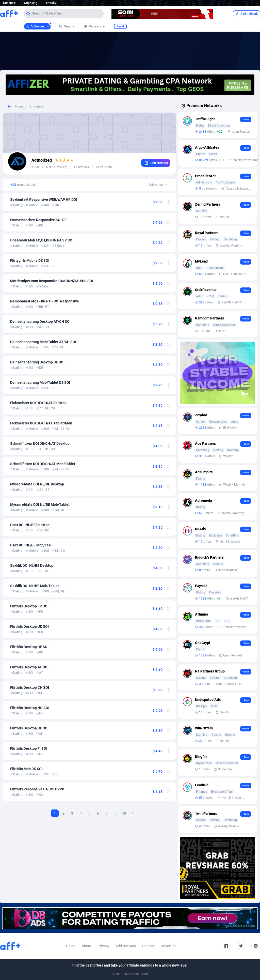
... (115, 813)
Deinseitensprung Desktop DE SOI (37, 362)
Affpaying (31, 3)
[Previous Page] (46, 813)
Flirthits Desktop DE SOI (29, 647)
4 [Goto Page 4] (81, 813)
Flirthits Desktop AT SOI (29, 667)
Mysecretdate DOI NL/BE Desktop (37, 484)
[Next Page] (133, 813)
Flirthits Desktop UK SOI (29, 626)
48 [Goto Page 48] (124, 813)
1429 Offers (104, 167)
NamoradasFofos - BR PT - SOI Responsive (45, 301)
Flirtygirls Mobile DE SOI (30, 261)
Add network (247, 14)
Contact (149, 946)
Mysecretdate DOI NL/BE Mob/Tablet (40, 504)
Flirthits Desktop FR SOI (29, 606)
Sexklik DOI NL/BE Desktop (32, 565)
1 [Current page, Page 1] (55, 813)
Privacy (103, 946)
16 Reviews (81, 167)
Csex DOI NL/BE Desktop (30, 525)
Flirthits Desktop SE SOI (29, 728)
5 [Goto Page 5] (89, 813)
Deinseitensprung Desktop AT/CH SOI (40, 321)
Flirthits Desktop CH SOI (30, 687)
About (87, 946)
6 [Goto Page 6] (98, 813)
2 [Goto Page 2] (63, 813)
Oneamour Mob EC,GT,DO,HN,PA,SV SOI (42, 240)
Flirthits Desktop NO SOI (30, 708)
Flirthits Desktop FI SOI (29, 748)
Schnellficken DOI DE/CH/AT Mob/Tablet (43, 464)
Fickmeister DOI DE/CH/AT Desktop (38, 403)
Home (19, 106)
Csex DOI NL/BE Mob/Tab (30, 545)
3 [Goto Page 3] (72, 813)
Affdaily (51, 3)
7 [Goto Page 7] (107, 813)
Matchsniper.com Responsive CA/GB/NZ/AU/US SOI (52, 281)
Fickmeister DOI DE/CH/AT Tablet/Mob (41, 423)
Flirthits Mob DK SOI (26, 769)
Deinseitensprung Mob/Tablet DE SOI (40, 382)
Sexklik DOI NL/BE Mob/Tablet (35, 586)
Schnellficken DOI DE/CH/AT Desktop (40, 443)
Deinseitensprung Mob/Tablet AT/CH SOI (43, 342)
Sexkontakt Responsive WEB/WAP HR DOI (44, 200)
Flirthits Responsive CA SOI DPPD (37, 789)
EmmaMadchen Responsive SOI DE (38, 220)
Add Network (126, 946)
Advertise (169, 946)
